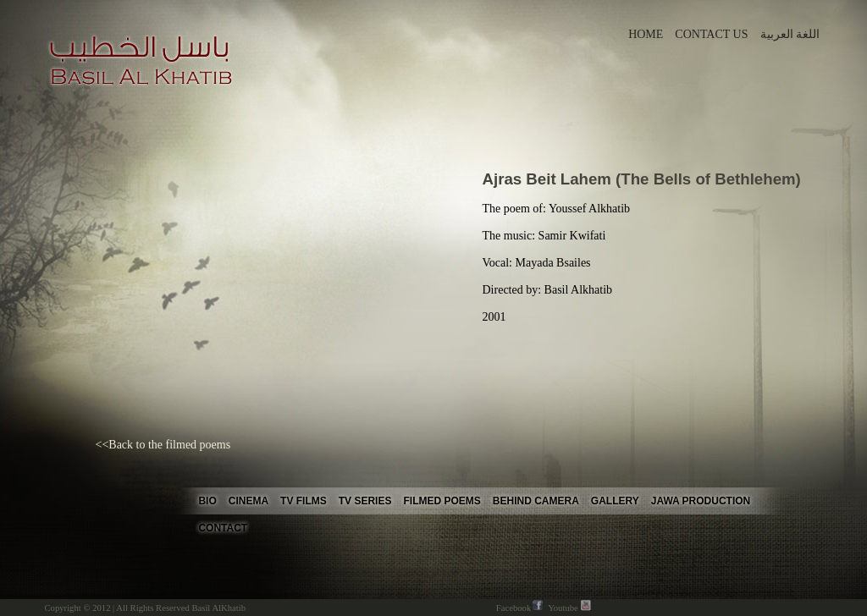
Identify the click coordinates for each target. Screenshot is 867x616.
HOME (647, 34)
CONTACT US (713, 34)
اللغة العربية (790, 34)
